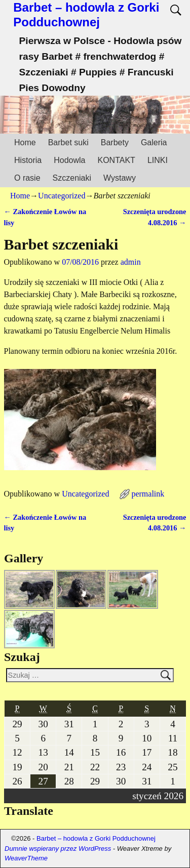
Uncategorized (62, 196)
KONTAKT (117, 160)
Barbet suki (68, 142)
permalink (148, 494)
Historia (28, 160)
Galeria (154, 142)
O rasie (27, 178)
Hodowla (69, 160)
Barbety (115, 142)
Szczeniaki (72, 178)
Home (25, 142)
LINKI (158, 160)
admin (131, 262)
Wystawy (120, 178)
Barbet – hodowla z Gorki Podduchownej (86, 15)
